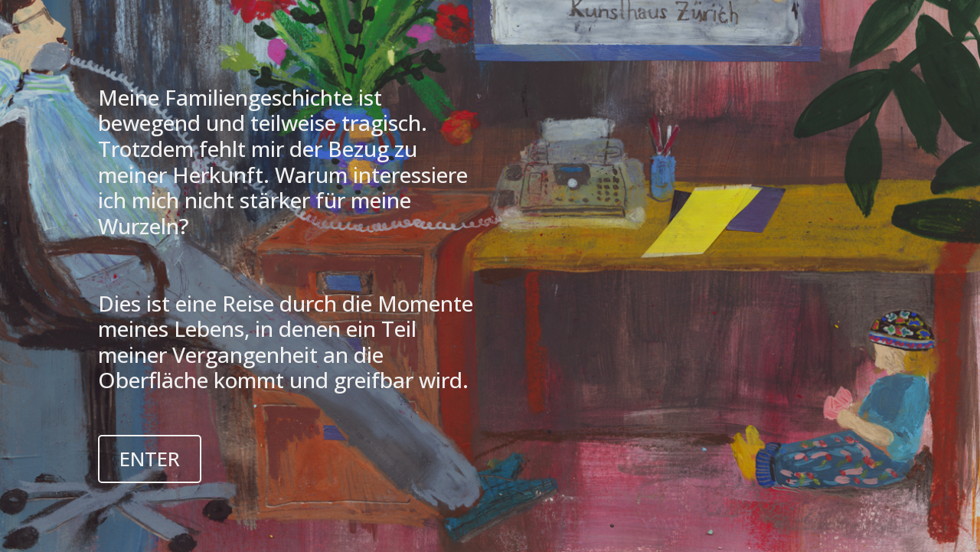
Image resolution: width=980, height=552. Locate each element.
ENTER (150, 459)
